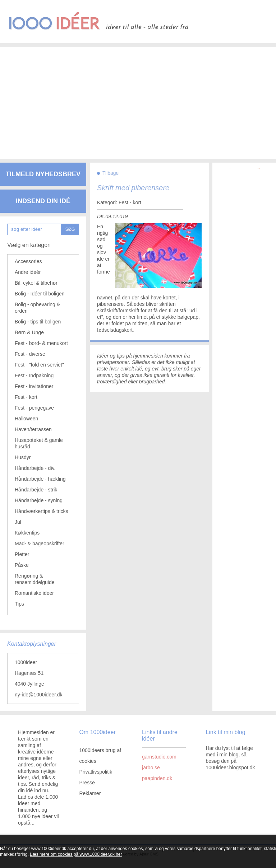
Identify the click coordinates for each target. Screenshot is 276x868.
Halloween (26, 419)
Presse (87, 783)
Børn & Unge (29, 332)
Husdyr (23, 457)
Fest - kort (26, 397)
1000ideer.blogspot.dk (230, 767)
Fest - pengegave (34, 408)
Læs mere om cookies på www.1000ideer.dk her (76, 854)
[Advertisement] (138, 97)
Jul (18, 522)
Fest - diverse (30, 354)
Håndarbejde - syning (39, 500)
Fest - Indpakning (34, 375)
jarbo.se (151, 767)
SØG (70, 229)
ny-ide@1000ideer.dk (39, 695)
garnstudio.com (159, 757)
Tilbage (111, 173)
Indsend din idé (43, 201)
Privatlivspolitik (96, 772)
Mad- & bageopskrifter (40, 543)
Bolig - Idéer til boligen (40, 294)
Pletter (22, 554)
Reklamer (90, 793)
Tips (19, 604)
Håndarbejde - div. (35, 468)
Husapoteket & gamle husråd (39, 443)
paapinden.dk (157, 778)
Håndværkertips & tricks (42, 511)
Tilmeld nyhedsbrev (43, 174)
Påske (22, 565)
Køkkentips (27, 533)
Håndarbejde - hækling (40, 479)
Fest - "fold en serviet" (39, 365)
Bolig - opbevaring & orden (37, 308)
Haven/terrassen (33, 429)
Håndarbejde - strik (36, 490)
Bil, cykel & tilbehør (36, 283)
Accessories (28, 261)
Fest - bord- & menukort (41, 343)
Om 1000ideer (97, 732)
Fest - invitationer (34, 386)
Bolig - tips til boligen (38, 322)
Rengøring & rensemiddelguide (35, 579)
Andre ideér (28, 272)
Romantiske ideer (34, 593)
